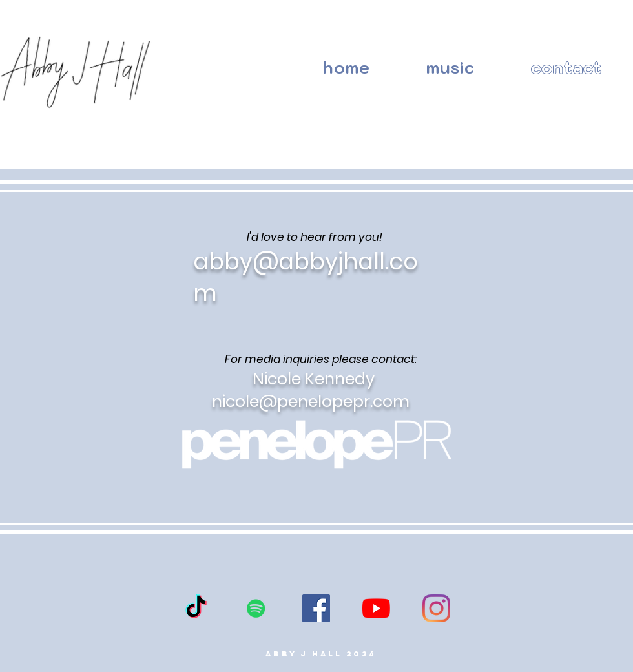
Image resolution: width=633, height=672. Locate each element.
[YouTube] (376, 608)
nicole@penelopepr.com (311, 402)
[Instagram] (436, 608)
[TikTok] (196, 608)
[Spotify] (256, 608)
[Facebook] (316, 608)
